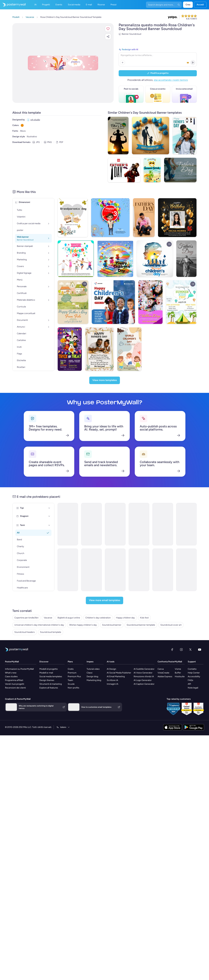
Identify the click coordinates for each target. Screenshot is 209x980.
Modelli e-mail (46, 674)
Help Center (194, 674)
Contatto (192, 670)
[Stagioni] (49, 517)
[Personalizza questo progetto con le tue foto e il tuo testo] (63, 63)
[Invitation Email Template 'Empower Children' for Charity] (68, 571)
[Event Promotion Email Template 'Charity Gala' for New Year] (68, 525)
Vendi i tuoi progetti (15, 685)
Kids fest (144, 618)
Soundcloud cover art (171, 626)
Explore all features (49, 689)
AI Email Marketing (116, 677)
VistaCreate (163, 674)
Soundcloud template (51, 633)
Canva (161, 670)
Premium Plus (74, 677)
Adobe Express (165, 677)
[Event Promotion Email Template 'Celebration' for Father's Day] (91, 525)
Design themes (47, 681)
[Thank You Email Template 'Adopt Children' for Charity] (139, 525)
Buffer (178, 674)
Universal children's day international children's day (39, 626)
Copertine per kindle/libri (26, 618)
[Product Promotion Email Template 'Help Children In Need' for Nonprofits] (139, 571)
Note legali (193, 689)
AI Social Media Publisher (119, 674)
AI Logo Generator (143, 681)
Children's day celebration (98, 618)
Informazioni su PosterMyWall (19, 670)
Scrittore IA (112, 681)
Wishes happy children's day (83, 626)
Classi (89, 674)
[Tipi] (49, 509)
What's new (11, 674)
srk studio (35, 120)
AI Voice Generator (143, 674)
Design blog (92, 677)
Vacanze (48, 618)
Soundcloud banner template (141, 626)
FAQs (190, 681)
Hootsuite (180, 677)
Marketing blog (94, 681)
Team (70, 681)
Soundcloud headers (25, 633)
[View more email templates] (104, 601)
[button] (108, 29)
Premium (72, 674)
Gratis (71, 670)
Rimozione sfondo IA (144, 677)
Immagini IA (112, 685)
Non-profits (73, 689)
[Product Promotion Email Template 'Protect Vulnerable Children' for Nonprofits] (163, 571)
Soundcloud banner (112, 626)
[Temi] (49, 526)
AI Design (111, 670)
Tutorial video (93, 670)
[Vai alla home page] (13, 5)
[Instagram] (181, 650)
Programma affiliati (14, 681)
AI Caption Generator (144, 685)
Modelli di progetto (49, 670)
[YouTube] (200, 650)
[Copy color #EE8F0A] (22, 125)
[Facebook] (172, 650)
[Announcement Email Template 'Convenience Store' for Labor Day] (91, 571)
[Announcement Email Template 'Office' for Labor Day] (186, 571)
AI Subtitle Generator (144, 670)
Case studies (11, 677)
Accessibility (194, 677)
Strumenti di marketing (51, 685)
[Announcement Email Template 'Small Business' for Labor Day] (163, 525)
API (189, 685)
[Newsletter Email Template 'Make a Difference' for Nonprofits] (115, 525)
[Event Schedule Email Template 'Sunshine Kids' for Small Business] (186, 525)
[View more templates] (105, 381)
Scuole (71, 685)
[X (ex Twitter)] (190, 650)
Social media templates (51, 677)
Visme (178, 670)
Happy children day (125, 618)
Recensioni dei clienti (15, 689)
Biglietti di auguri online (69, 618)
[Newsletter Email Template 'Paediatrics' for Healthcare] (115, 571)
